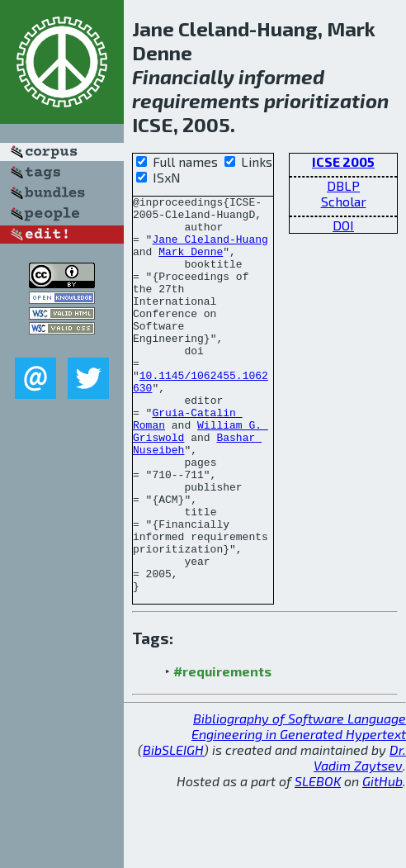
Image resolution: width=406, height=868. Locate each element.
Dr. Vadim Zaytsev (360, 837)
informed (281, 76)
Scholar (344, 201)
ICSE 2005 (343, 161)
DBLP (343, 185)
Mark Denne (191, 263)
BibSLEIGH (173, 829)
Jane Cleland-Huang (210, 249)
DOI (343, 225)
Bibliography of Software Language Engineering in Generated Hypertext (299, 805)
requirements (196, 100)
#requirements (222, 750)
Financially (183, 76)
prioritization (326, 100)
